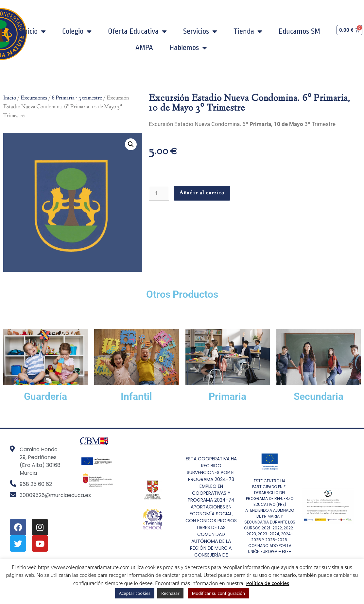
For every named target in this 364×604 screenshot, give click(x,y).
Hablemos (188, 48)
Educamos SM (299, 31)
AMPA (144, 48)
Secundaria (319, 396)
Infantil (136, 396)
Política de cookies (268, 583)
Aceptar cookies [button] (135, 593)
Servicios (200, 31)
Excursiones (34, 98)
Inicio (34, 31)
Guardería (45, 396)
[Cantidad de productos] (159, 193)
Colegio (77, 31)
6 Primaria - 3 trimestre (77, 98)
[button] (131, 144)
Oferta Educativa (137, 31)
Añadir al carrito (202, 193)
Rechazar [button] (170, 593)
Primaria (227, 396)
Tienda (248, 31)
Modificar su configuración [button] (219, 593)
